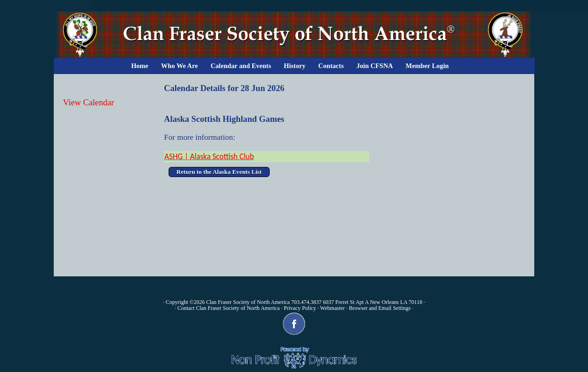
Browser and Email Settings (380, 308)
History (295, 66)
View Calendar (88, 102)
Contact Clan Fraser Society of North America (229, 308)
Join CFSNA (375, 66)
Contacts (331, 66)
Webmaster (333, 308)
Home (139, 66)
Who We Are (180, 66)
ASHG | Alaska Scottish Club (209, 156)
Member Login (427, 66)
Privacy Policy (300, 308)
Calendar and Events (241, 66)
